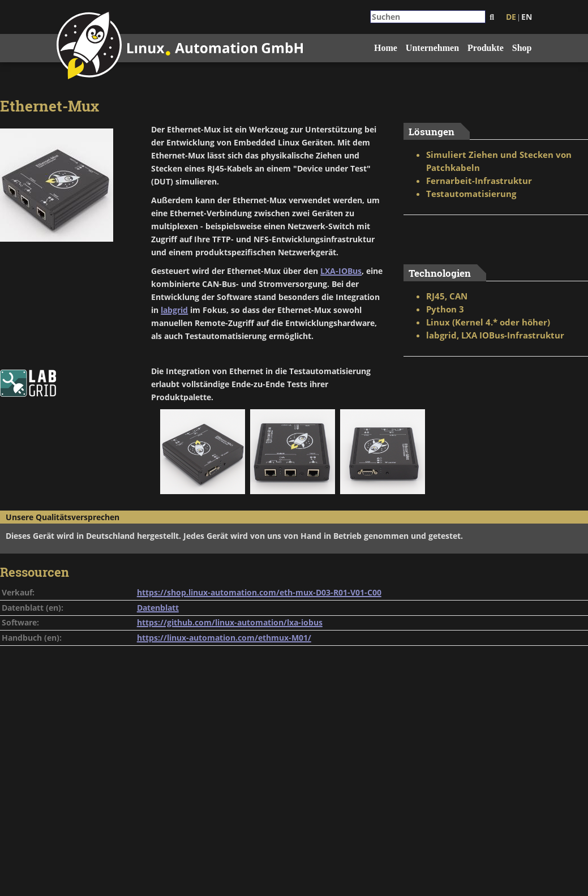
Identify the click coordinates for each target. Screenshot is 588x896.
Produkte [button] (486, 48)
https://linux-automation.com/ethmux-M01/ (224, 638)
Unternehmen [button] (432, 48)
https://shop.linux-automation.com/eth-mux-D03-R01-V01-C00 (259, 592)
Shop (522, 48)
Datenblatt (158, 608)
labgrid (174, 310)
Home (386, 48)
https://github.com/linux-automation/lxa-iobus (230, 622)
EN (527, 17)
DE (511, 17)
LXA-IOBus (341, 271)
